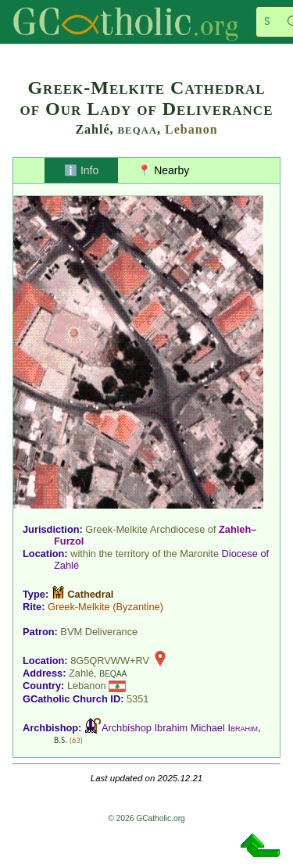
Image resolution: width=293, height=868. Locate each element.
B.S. (61, 740)
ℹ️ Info (81, 170)
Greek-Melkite (79, 607)
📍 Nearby (163, 170)
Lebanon (191, 129)
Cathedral (90, 594)
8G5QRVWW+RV (110, 661)
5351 (138, 699)
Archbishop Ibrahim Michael (180, 728)
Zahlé (66, 565)
